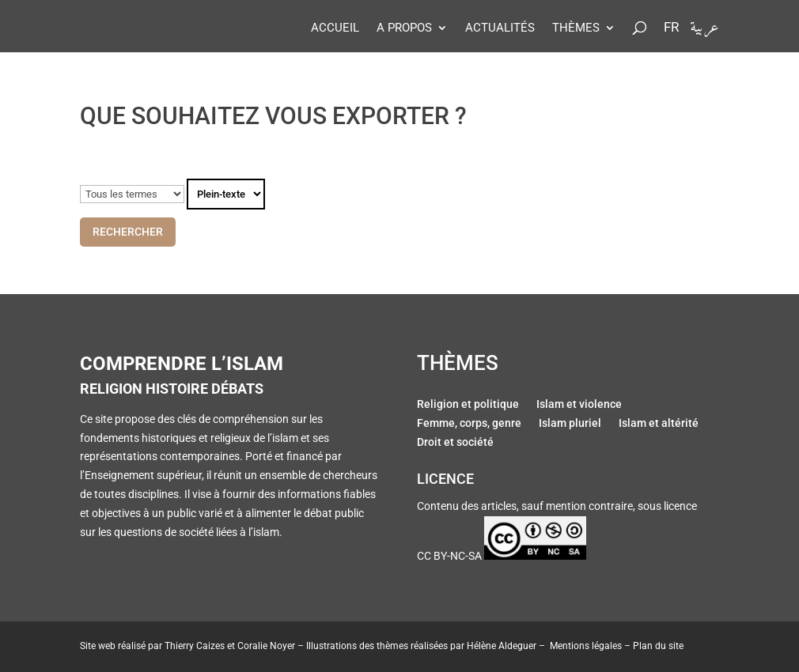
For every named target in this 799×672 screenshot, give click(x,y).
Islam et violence (579, 406)
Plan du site (658, 646)
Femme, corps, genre (469, 425)
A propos (404, 28)
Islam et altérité (659, 425)
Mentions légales (586, 646)
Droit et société (455, 444)
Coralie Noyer (266, 646)
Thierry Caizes (195, 646)
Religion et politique (468, 406)
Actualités (500, 28)
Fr (671, 28)
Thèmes (576, 28)
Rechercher (128, 232)
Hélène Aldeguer (502, 646)
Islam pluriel (570, 425)
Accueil (335, 28)
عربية (704, 31)
